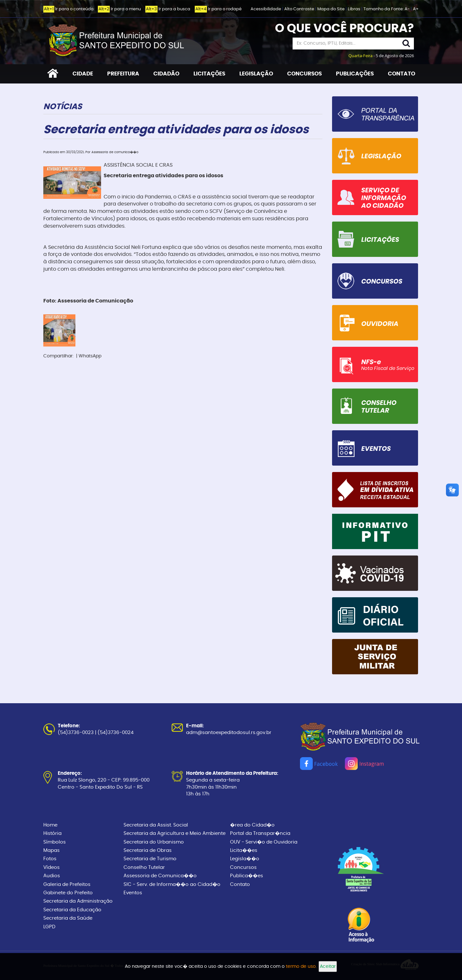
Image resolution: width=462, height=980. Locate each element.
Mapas (51, 850)
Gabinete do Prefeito (68, 893)
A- (407, 9)
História (52, 833)
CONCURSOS (304, 74)
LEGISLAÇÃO (256, 74)
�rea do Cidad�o (252, 825)
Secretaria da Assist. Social (156, 825)
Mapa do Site (331, 9)
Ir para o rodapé (218, 9)
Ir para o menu (119, 9)
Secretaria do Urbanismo (154, 842)
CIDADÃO (166, 74)
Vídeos (51, 867)
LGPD (49, 927)
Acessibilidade (266, 9)
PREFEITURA (123, 74)
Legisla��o (245, 859)
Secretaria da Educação (72, 910)
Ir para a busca (168, 9)
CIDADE (83, 74)
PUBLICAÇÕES (355, 74)
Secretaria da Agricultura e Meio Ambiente (175, 833)
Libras (355, 9)
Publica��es (247, 876)
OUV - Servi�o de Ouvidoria (264, 842)
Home (50, 825)
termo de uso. (301, 967)
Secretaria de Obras (148, 850)
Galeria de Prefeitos (67, 884)
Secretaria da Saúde (68, 918)
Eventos (133, 893)
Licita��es (244, 850)
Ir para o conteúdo (68, 9)
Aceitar (328, 967)
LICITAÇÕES (209, 74)
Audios (52, 876)
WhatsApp (90, 356)
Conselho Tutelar (144, 867)
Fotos (50, 859)
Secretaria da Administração (78, 901)
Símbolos (55, 842)
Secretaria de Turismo (150, 859)
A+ (416, 9)
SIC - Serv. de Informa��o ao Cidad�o (172, 884)
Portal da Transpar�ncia (260, 833)
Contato (240, 884)
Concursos (243, 867)
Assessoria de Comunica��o (160, 876)
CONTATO (402, 74)
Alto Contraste (300, 9)
